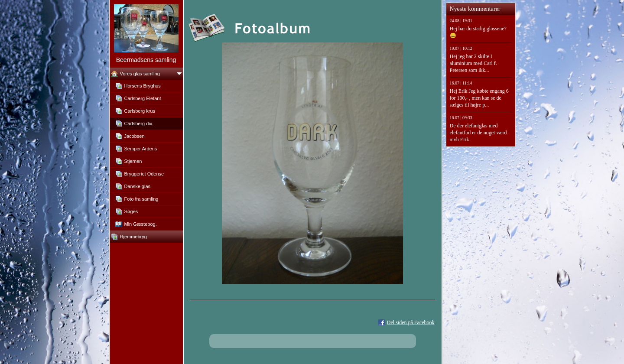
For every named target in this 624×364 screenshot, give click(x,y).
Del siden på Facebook (411, 322)
